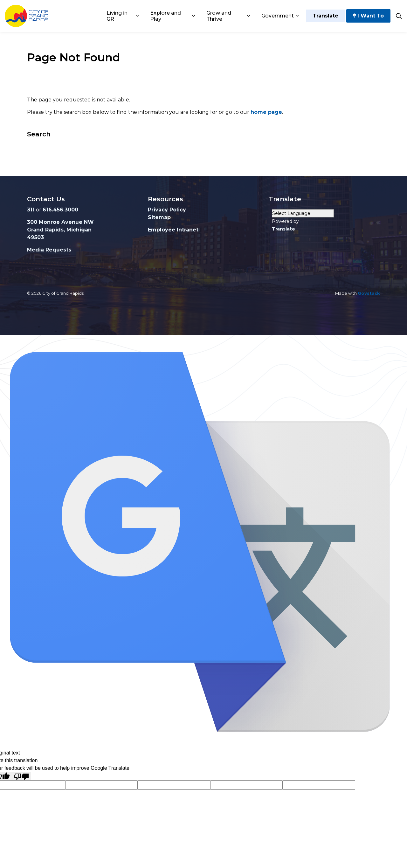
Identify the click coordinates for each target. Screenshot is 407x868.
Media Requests (49, 250)
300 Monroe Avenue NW (60, 222)
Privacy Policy (167, 210)
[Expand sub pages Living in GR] (137, 16)
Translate (325, 16)
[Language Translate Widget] (303, 213)
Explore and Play (166, 16)
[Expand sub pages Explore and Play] (193, 16)
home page (266, 112)
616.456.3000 (60, 210)
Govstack (369, 293)
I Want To (368, 16)
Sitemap (159, 217)
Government (278, 16)
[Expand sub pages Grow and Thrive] (248, 16)
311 (31, 210)
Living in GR (117, 16)
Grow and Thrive (219, 16)
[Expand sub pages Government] (297, 16)
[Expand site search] (399, 16)
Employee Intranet (173, 230)
